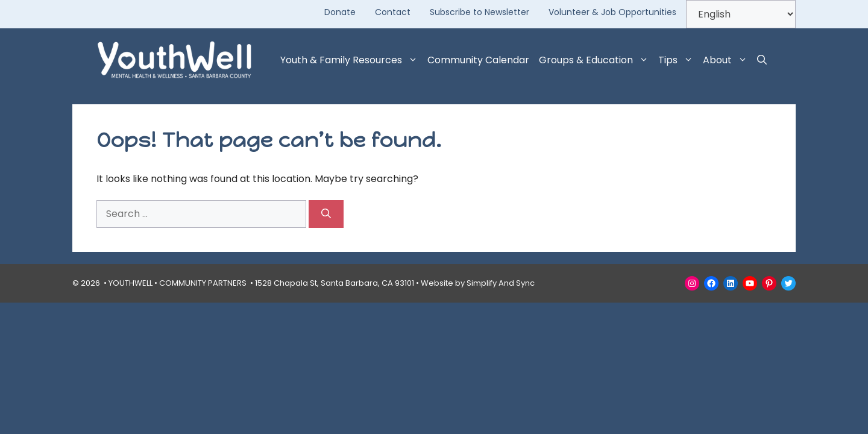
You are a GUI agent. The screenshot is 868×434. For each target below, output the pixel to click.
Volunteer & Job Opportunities (612, 12)
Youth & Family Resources (351, 60)
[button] (762, 60)
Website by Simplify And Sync (478, 283)
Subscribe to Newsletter (480, 12)
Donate (340, 12)
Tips (678, 60)
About (728, 60)
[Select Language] (741, 14)
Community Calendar (478, 60)
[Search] (326, 214)
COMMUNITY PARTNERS (203, 283)
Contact (393, 12)
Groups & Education (596, 60)
